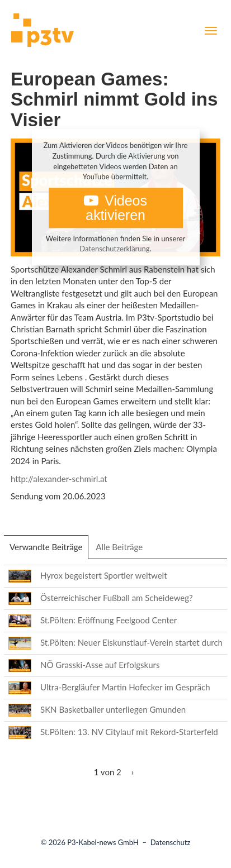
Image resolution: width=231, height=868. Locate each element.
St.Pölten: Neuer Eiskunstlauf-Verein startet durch (131, 642)
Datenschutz (171, 842)
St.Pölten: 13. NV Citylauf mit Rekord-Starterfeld (129, 732)
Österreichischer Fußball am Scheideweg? (117, 598)
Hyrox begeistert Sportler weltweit (104, 575)
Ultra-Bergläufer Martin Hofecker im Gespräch (125, 687)
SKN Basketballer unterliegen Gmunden (113, 709)
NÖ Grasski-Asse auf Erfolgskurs (100, 665)
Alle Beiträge (119, 547)
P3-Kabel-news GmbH (103, 842)
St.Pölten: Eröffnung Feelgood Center (109, 620)
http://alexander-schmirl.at (59, 479)
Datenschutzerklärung (114, 249)
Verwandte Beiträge (49, 550)
